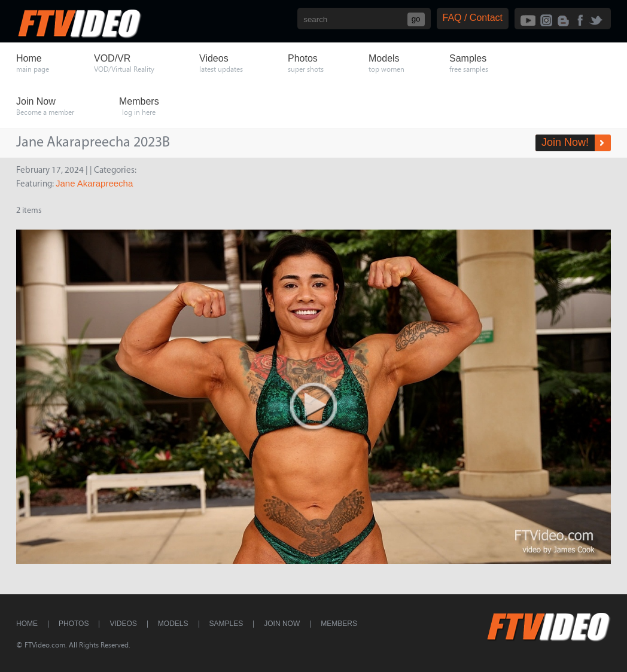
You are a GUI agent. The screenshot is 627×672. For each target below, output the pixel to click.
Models (173, 624)
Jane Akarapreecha (94, 183)
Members (339, 624)
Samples (226, 624)
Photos (74, 624)
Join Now (282, 624)
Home (27, 624)
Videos (123, 624)
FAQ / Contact (473, 18)
